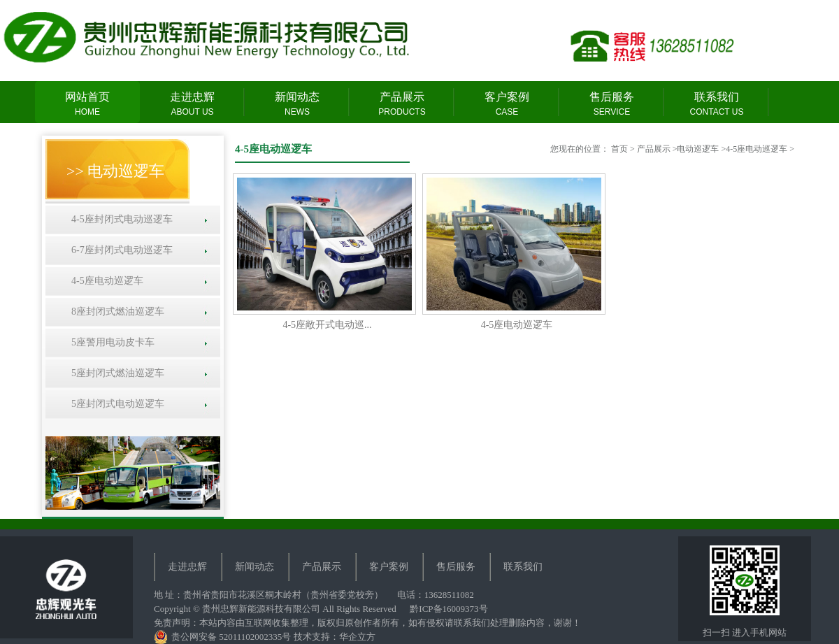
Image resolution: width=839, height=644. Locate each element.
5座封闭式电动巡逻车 (115, 404)
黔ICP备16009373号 (449, 609)
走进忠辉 (192, 105)
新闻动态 (297, 105)
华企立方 (357, 637)
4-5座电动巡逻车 (105, 281)
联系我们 (717, 105)
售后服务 (612, 105)
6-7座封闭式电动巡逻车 (120, 250)
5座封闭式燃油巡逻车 (115, 373)
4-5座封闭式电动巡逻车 (120, 219)
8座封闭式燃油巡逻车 (115, 312)
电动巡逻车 (698, 149)
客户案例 (507, 105)
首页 (619, 149)
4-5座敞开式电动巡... (327, 325)
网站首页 (87, 105)
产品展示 (402, 105)
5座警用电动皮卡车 (110, 342)
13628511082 (449, 595)
